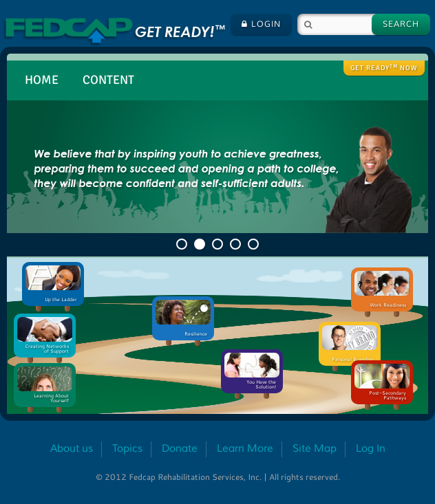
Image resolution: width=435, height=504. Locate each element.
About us (72, 449)
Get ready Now (384, 68)
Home (42, 80)
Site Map (315, 449)
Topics (127, 449)
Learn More (245, 449)
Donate (180, 449)
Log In (371, 449)
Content (108, 80)
